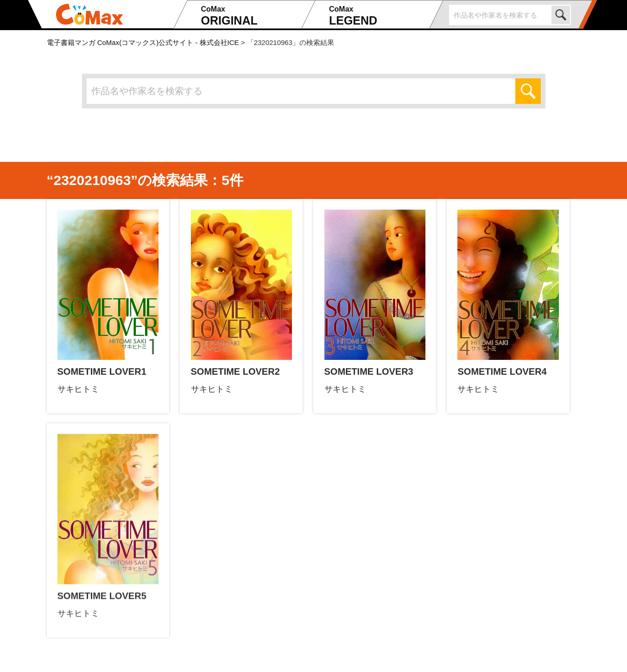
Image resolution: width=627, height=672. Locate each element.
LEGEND (378, 16)
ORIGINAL (250, 16)
